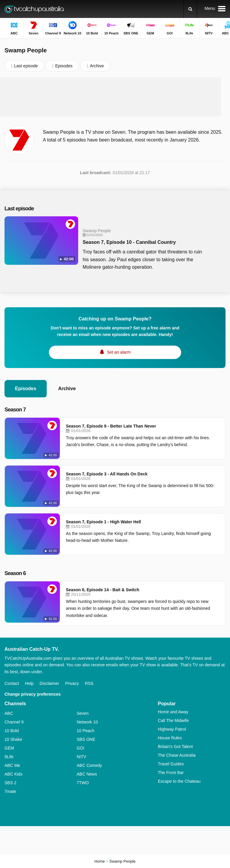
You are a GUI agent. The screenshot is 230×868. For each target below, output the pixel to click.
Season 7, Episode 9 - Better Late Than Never (111, 426)
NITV (81, 757)
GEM (9, 748)
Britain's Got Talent (175, 747)
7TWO (83, 783)
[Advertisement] (115, 97)
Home (100, 861)
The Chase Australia (177, 755)
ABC (9, 713)
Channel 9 (14, 722)
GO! (81, 748)
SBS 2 (10, 783)
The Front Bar (171, 773)
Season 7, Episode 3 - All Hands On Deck (107, 474)
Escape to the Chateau (179, 781)
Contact (12, 683)
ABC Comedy (89, 765)
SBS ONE (86, 739)
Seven (83, 713)
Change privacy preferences (33, 694)
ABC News (87, 774)
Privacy (72, 683)
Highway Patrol (172, 729)
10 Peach (86, 731)
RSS (89, 683)
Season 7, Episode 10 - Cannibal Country (129, 242)
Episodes (26, 389)
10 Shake (13, 739)
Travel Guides (171, 764)
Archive (67, 389)
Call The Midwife (173, 720)
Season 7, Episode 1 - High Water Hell (103, 522)
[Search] (190, 9)
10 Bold (12, 731)
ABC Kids (13, 774)
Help (29, 683)
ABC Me (12, 765)
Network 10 (87, 722)
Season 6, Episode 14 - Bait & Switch (103, 590)
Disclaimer (49, 683)
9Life (9, 757)
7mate (10, 791)
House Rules (170, 738)
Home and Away (173, 712)
